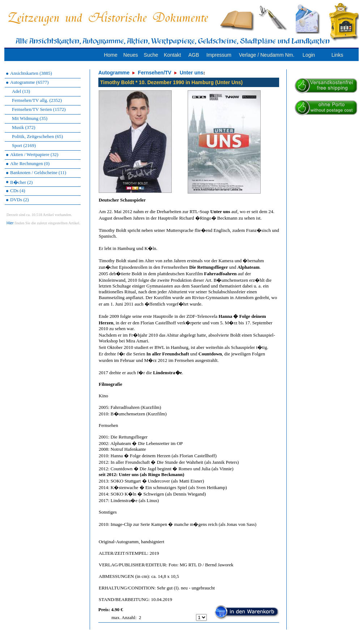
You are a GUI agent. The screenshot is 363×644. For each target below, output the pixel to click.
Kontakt (172, 55)
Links (338, 55)
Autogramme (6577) (29, 82)
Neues (131, 55)
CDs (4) (18, 191)
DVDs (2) (20, 200)
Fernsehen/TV (155, 73)
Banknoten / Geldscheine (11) (38, 172)
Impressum (219, 55)
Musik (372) (24, 127)
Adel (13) (21, 91)
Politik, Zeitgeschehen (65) (37, 136)
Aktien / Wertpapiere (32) (34, 154)
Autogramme (114, 73)
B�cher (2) (21, 182)
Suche (151, 55)
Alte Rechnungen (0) (30, 163)
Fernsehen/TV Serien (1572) (39, 109)
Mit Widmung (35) (30, 118)
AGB (194, 55)
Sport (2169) (24, 145)
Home (110, 55)
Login (309, 55)
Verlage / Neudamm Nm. (267, 55)
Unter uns (191, 73)
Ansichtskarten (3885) (31, 73)
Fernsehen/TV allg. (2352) (37, 100)
